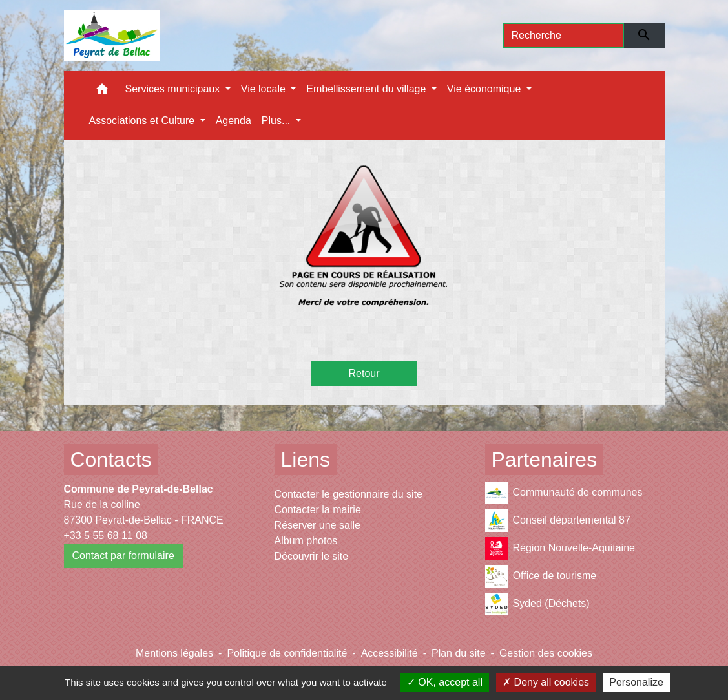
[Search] (564, 36)
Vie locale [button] (265, 89)
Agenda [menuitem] (234, 121)
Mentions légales (174, 653)
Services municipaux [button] (174, 89)
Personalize (636, 682)
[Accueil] (112, 36)
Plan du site (459, 653)
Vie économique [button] (485, 89)
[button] (102, 92)
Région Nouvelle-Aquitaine (560, 548)
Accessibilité (390, 653)
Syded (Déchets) (537, 604)
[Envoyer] (644, 36)
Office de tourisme (541, 576)
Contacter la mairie (318, 510)
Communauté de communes (564, 493)
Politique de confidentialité (287, 653)
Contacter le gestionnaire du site (348, 494)
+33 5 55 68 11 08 (106, 536)
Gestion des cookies (546, 653)
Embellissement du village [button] (367, 89)
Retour (364, 373)
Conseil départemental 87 (558, 521)
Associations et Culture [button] (143, 121)
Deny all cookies (546, 682)
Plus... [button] (277, 121)
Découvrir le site (312, 556)
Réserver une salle (317, 525)
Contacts (111, 460)
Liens (306, 460)
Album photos (306, 541)
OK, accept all (445, 682)
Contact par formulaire (123, 556)
